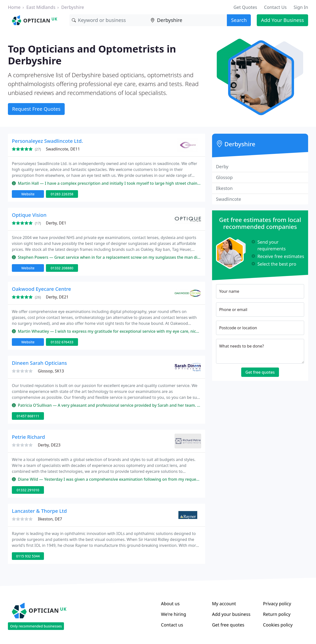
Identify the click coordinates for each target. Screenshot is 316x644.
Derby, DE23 (49, 445)
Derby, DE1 (56, 223)
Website (28, 194)
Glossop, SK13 (51, 371)
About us (170, 604)
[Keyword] (109, 20)
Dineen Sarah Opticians (39, 363)
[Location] (188, 20)
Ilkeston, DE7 (50, 519)
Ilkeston (224, 188)
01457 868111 (28, 416)
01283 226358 (62, 194)
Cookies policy (278, 625)
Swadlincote (229, 199)
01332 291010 (28, 490)
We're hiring (174, 614)
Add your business (231, 614)
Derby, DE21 (57, 297)
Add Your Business (282, 20)
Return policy (277, 614)
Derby (222, 166)
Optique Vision (29, 215)
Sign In (301, 7)
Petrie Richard (28, 437)
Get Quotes (245, 7)
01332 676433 (62, 342)
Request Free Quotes (36, 109)
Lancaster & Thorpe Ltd (39, 511)
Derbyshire (73, 7)
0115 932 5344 (28, 556)
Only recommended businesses (36, 626)
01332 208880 (62, 268)
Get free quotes (260, 372)
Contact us (172, 625)
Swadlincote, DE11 (63, 149)
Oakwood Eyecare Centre (41, 289)
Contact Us (276, 7)
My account (224, 604)
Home (14, 7)
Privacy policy (277, 604)
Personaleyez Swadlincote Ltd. (47, 141)
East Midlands (41, 7)
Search (239, 20)
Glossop (224, 177)
